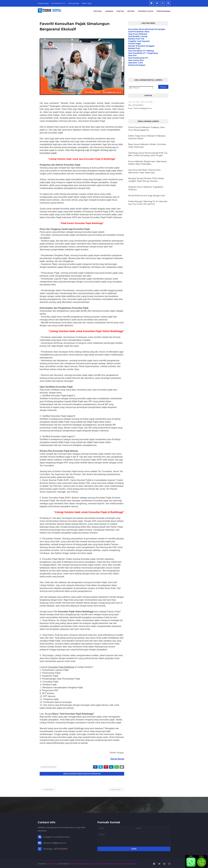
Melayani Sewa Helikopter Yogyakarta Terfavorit (146, 188)
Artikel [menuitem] (131, 11)
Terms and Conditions (120, 863)
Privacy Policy (96, 863)
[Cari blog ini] (141, 88)
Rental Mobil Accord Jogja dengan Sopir (147, 196)
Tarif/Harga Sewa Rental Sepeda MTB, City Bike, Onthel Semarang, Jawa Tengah (148, 154)
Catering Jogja (73, 3)
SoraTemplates (52, 863)
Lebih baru (48, 789)
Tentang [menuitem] (98, 11)
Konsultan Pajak (48, 767)
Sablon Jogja (87, 3)
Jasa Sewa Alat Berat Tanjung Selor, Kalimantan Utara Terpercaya (145, 171)
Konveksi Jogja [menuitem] (146, 11)
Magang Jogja (43, 3)
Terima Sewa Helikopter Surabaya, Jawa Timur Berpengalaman (146, 129)
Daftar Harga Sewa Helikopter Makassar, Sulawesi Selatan (147, 137)
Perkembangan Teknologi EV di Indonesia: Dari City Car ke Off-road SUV (148, 203)
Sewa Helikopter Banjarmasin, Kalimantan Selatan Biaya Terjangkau (147, 163)
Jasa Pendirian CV (58, 3)
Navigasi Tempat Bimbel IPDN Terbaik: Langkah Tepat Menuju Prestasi (146, 180)
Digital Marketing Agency (80, 863)
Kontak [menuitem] (120, 11)
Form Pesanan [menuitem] (163, 11)
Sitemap (133, 863)
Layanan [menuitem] (109, 11)
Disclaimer (107, 863)
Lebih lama (115, 789)
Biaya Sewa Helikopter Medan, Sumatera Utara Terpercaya (147, 146)
